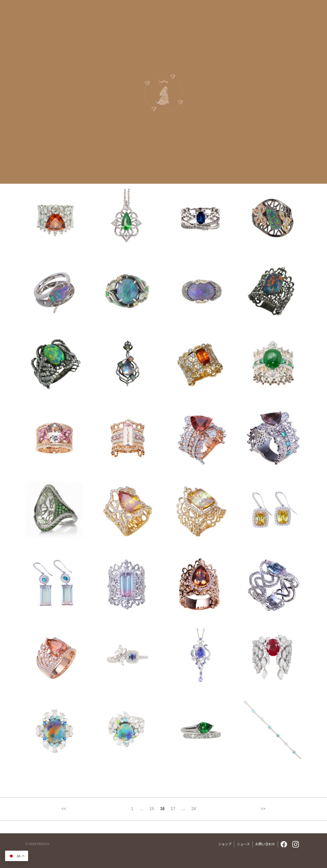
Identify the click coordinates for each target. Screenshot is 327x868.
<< (64, 809)
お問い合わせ (265, 844)
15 (152, 809)
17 (173, 809)
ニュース (243, 844)
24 (194, 809)
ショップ (225, 844)
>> (263, 809)
